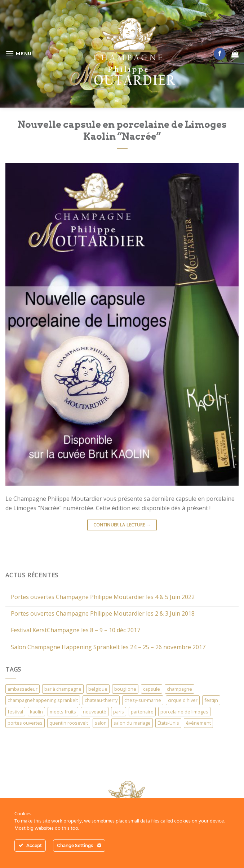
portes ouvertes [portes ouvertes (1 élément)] (25, 723)
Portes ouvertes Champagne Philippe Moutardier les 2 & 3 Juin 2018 (103, 614)
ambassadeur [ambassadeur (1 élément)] (23, 689)
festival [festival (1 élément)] (15, 712)
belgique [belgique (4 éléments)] (98, 689)
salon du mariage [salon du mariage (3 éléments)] (132, 723)
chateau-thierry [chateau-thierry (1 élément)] (101, 700)
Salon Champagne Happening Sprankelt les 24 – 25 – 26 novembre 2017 (108, 647)
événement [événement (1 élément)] (198, 723)
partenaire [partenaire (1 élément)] (142, 712)
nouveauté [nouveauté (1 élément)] (95, 712)
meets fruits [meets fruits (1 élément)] (63, 712)
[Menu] (19, 54)
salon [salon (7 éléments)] (101, 723)
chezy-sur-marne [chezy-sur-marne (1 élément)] (143, 700)
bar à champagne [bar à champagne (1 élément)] (63, 689)
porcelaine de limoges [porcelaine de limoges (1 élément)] (184, 712)
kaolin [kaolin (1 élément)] (36, 712)
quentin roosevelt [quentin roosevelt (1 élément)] (69, 723)
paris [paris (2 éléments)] (119, 712)
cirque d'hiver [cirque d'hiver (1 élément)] (183, 700)
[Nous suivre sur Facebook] (220, 54)
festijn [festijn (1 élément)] (211, 700)
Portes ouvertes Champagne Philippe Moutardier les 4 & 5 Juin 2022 (103, 597)
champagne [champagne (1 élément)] (179, 689)
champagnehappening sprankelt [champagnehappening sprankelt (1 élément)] (43, 700)
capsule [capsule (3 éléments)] (152, 689)
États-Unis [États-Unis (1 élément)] (168, 723)
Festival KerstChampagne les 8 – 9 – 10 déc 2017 (76, 630)
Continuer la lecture (122, 525)
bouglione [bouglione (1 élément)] (125, 689)
